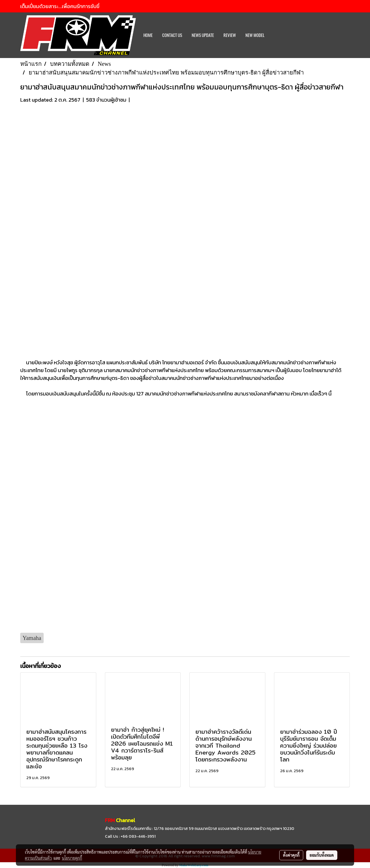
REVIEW (230, 35)
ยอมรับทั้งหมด (322, 855)
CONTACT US (172, 35)
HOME (148, 35)
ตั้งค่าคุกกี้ (291, 855)
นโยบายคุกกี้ (72, 858)
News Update (203, 35)
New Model (255, 35)
